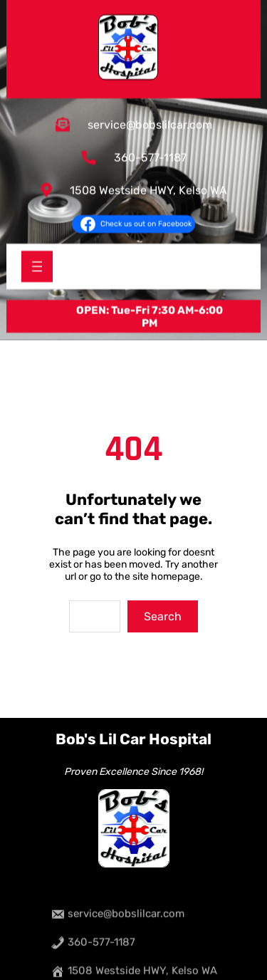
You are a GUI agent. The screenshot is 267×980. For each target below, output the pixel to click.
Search (163, 616)
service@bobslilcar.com (150, 116)
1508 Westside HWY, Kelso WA (148, 181)
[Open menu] (37, 258)
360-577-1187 (150, 148)
